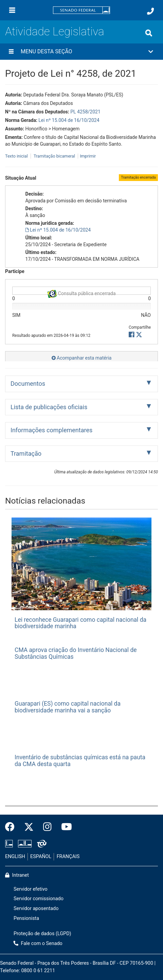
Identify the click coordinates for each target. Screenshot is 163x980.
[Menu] (12, 10)
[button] (81, 52)
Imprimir (88, 156)
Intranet (17, 875)
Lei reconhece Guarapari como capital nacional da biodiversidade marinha (80, 623)
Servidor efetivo (31, 889)
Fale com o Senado (38, 943)
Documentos (28, 384)
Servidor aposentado (36, 909)
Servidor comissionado (39, 899)
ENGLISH (15, 857)
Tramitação (26, 453)
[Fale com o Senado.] (150, 11)
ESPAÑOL (41, 857)
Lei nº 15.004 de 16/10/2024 (69, 120)
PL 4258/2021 (85, 112)
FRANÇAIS (68, 857)
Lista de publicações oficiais (49, 407)
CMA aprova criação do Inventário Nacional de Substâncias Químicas (76, 653)
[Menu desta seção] (11, 52)
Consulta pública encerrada (81, 292)
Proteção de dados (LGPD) (42, 934)
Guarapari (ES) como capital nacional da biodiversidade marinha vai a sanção (68, 707)
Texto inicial (17, 156)
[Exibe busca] (149, 33)
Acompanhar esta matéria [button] (82, 358)
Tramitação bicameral (54, 156)
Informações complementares (51, 430)
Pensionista (26, 918)
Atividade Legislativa (55, 31)
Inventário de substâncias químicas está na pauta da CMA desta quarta (80, 760)
